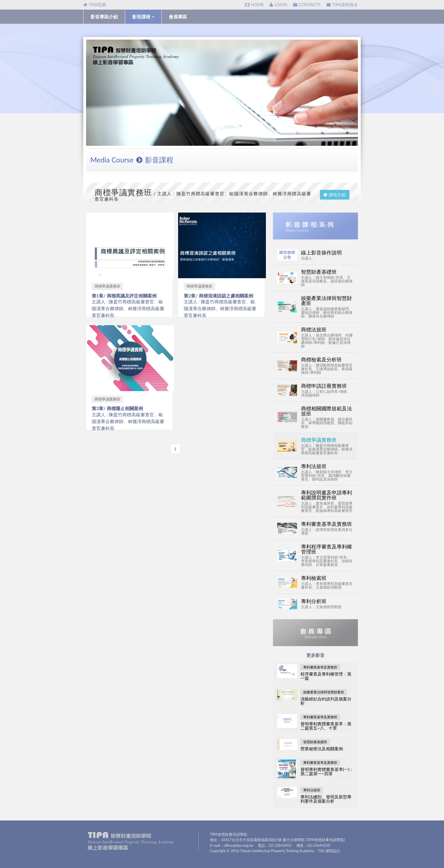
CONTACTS (307, 5)
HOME (254, 5)
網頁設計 (333, 851)
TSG (321, 851)
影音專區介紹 (104, 17)
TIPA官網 (95, 5)
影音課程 (143, 17)
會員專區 (178, 17)
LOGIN (278, 5)
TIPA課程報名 (342, 5)
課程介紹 (335, 195)
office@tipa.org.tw (238, 845)
